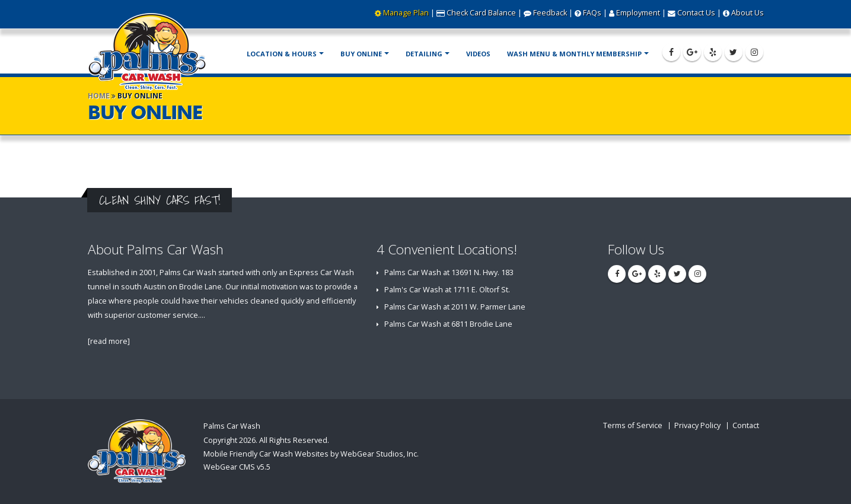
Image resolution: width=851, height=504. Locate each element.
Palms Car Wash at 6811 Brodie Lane (448, 324)
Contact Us (696, 13)
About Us (748, 13)
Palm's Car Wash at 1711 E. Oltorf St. (447, 290)
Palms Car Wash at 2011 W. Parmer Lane (455, 307)
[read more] (109, 341)
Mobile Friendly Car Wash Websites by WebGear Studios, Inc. (311, 454)
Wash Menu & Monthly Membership (574, 54)
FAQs (592, 13)
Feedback (550, 13)
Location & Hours (282, 54)
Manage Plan (406, 13)
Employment (638, 13)
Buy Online (361, 54)
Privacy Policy (697, 425)
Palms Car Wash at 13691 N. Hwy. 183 (449, 272)
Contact (746, 425)
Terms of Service (633, 425)
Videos (478, 54)
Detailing (424, 54)
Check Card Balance (481, 13)
